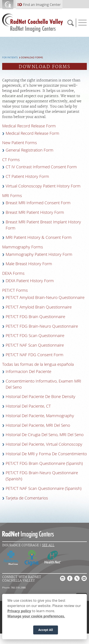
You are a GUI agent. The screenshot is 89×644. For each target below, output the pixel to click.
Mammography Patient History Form (39, 254)
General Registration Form (30, 150)
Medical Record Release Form (32, 133)
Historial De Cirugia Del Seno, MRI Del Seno (45, 435)
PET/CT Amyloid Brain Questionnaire (39, 307)
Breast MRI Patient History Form (35, 212)
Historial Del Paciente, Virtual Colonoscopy (44, 444)
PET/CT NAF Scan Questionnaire (35, 345)
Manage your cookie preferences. (36, 618)
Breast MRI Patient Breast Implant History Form (43, 225)
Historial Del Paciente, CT (28, 406)
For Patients (10, 58)
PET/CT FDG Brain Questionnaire (35, 317)
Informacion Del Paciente (28, 371)
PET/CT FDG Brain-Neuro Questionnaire (42, 326)
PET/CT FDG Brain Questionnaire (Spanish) (44, 463)
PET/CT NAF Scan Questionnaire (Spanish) (44, 488)
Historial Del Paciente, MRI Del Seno (38, 425)
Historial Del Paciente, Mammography (40, 416)
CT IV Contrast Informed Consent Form (41, 167)
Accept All (45, 631)
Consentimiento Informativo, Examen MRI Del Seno (43, 384)
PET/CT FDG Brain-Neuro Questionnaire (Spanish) (42, 476)
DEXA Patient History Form (30, 281)
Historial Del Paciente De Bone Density (40, 396)
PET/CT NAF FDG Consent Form (35, 355)
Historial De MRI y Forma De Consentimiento (46, 454)
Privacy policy (19, 612)
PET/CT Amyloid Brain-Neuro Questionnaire (45, 297)
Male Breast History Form (29, 264)
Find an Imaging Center (42, 5)
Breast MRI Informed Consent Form (38, 203)
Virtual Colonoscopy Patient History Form (43, 186)
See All (48, 545)
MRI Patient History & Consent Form (39, 237)
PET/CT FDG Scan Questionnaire (35, 335)
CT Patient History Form (27, 176)
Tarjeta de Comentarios (27, 498)
